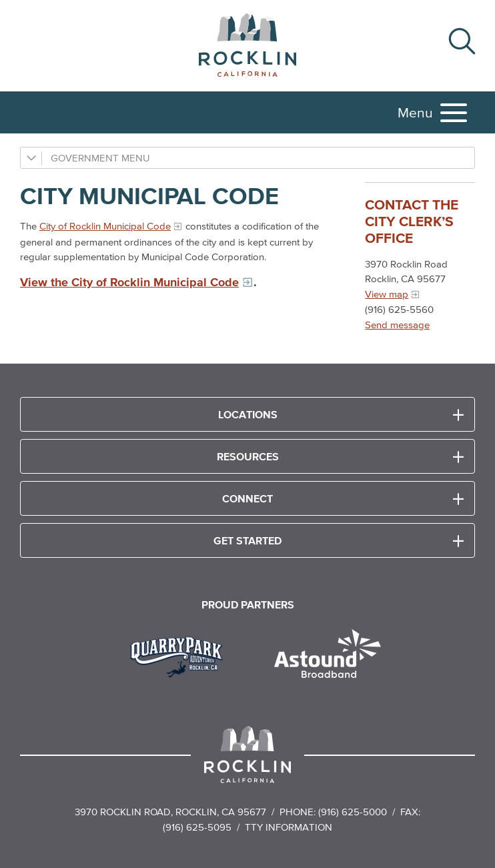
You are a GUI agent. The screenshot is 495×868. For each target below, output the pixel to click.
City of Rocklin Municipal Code (105, 226)
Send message (397, 325)
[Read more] (181, 655)
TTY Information (289, 827)
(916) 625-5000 (353, 812)
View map (387, 294)
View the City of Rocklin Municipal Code (129, 282)
